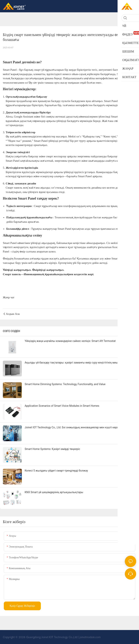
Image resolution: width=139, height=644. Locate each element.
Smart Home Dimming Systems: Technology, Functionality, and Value (65, 384)
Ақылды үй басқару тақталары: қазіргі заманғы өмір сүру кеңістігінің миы (71, 363)
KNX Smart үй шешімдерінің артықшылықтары (54, 492)
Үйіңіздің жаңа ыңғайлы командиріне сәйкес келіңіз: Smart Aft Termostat (70, 341)
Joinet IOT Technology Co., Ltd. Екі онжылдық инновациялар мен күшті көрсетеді (75, 427)
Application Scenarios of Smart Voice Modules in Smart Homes (62, 406)
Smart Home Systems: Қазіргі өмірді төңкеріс (52, 449)
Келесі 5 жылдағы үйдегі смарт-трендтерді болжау (56, 471)
